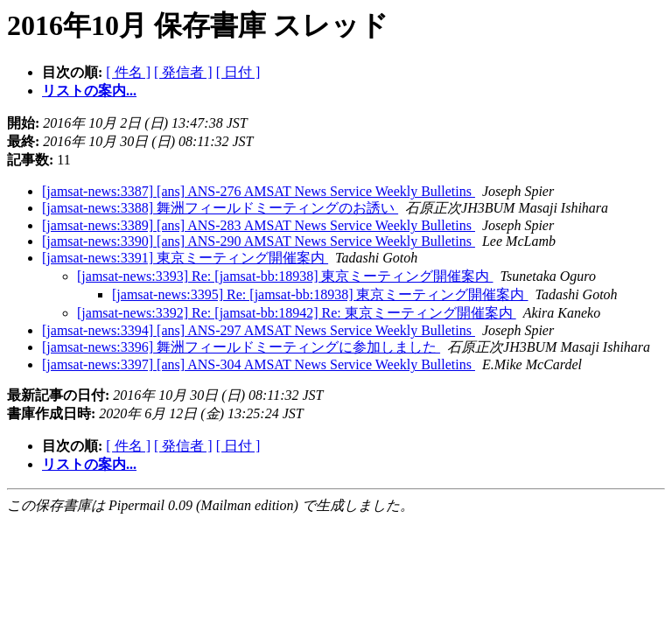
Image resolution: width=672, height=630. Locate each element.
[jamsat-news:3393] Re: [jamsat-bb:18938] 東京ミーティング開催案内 (285, 276)
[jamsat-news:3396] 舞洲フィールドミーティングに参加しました (241, 347)
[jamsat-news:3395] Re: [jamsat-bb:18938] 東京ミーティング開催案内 (320, 294)
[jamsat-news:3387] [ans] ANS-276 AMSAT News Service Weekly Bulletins (259, 191)
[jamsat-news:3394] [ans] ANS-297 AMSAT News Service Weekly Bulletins (259, 330)
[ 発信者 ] (183, 72)
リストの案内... (89, 91)
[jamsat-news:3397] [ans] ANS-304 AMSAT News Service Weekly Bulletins (259, 364)
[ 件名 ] (128, 72)
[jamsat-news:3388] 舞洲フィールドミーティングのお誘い (220, 208)
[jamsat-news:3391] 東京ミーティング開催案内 (185, 258)
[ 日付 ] (238, 72)
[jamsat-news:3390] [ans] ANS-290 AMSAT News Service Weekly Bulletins (259, 241)
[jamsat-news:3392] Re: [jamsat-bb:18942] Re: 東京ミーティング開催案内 (297, 313)
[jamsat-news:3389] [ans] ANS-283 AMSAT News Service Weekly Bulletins (259, 225)
